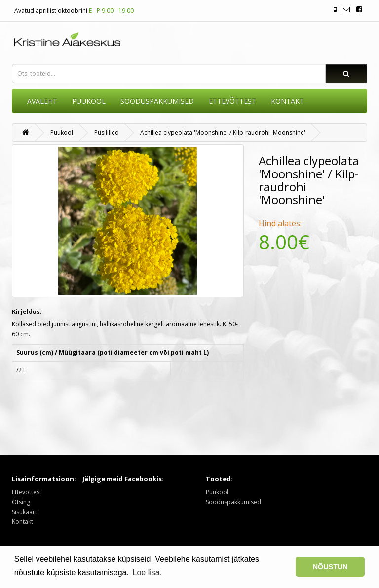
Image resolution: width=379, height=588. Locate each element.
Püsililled (107, 132)
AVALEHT (42, 101)
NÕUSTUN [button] (330, 567)
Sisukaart (24, 512)
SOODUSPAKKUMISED (157, 101)
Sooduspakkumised (233, 502)
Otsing (21, 502)
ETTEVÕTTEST (232, 101)
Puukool (89, 101)
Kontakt (22, 522)
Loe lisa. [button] (148, 572)
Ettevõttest (27, 492)
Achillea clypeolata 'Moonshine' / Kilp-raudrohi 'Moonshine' (223, 132)
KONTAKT (287, 101)
